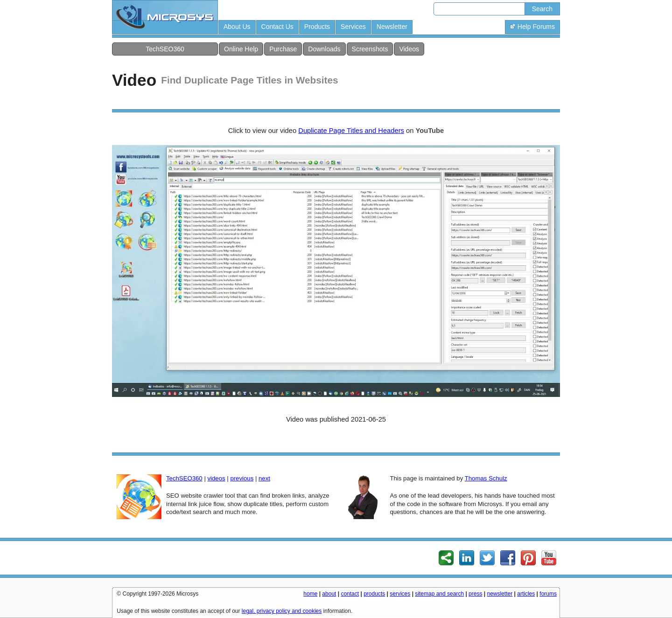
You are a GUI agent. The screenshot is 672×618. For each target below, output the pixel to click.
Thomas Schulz (486, 478)
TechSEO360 (165, 49)
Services (353, 27)
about (329, 594)
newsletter (500, 594)
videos (216, 478)
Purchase (283, 49)
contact (350, 594)
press (475, 594)
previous (242, 478)
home (310, 594)
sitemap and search (439, 594)
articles (526, 594)
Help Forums (532, 27)
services (400, 594)
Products (317, 27)
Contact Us (277, 27)
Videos (409, 49)
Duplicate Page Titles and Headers (351, 131)
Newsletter (392, 27)
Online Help (241, 49)
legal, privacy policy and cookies (282, 611)
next (264, 478)
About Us (237, 27)
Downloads (324, 49)
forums (548, 594)
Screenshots (370, 49)
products (374, 594)
